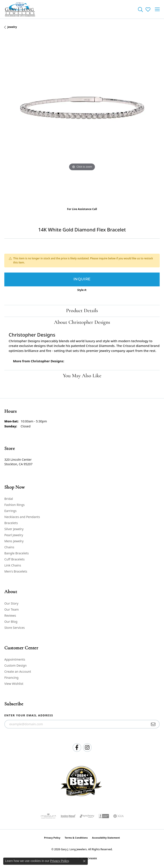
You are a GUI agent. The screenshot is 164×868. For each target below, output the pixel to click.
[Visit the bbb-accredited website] (104, 816)
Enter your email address (29, 715)
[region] (82, 120)
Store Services (15, 628)
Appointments (15, 659)
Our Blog (11, 622)
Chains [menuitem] (9, 547)
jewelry (12, 27)
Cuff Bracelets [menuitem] (15, 559)
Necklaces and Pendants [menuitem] (22, 517)
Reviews (10, 615)
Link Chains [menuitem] (13, 565)
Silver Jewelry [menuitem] (14, 529)
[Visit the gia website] (119, 816)
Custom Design (15, 665)
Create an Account (18, 671)
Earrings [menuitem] (10, 511)
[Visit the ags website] (48, 816)
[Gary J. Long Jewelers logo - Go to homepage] (20, 9)
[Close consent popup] (84, 861)
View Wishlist (14, 684)
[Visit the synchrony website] (87, 816)
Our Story (11, 603)
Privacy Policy (52, 838)
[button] (140, 9)
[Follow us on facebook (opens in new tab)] (77, 748)
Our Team (11, 609)
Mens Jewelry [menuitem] (14, 541)
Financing (11, 678)
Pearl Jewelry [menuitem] (14, 535)
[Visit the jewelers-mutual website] (68, 816)
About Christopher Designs (82, 322)
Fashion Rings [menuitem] (15, 505)
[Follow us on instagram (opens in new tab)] (87, 748)
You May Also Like (82, 376)
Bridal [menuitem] (9, 499)
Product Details (82, 311)
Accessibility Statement (106, 838)
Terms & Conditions (76, 838)
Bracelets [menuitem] (11, 523)
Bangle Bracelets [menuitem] (17, 553)
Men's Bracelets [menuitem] (16, 571)
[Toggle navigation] (157, 9)
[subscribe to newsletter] (153, 724)
